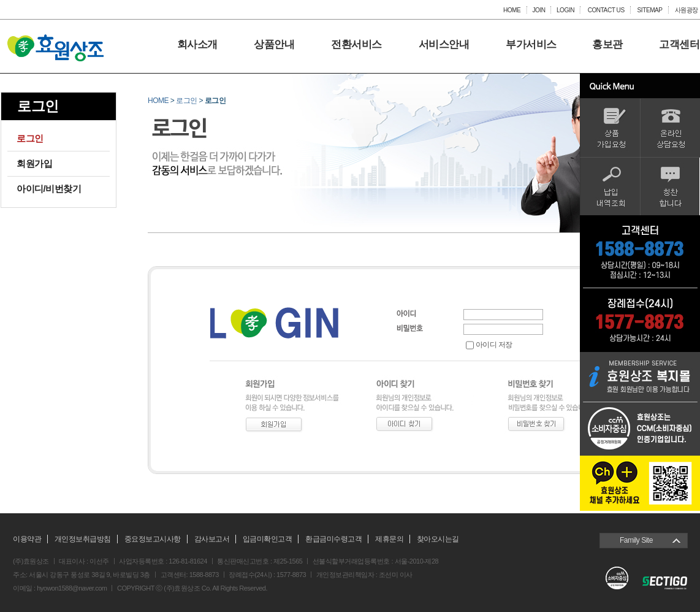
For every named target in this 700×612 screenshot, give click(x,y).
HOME (512, 10)
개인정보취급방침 (83, 539)
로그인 (30, 138)
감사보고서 (212, 539)
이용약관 (27, 539)
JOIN (538, 10)
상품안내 (274, 45)
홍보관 (607, 45)
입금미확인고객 (268, 539)
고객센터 (679, 45)
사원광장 (687, 10)
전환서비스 (356, 45)
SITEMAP (650, 10)
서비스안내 (444, 45)
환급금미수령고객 (333, 539)
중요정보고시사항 (153, 539)
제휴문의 (389, 539)
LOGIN (565, 10)
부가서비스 (531, 45)
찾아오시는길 (438, 539)
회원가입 (34, 163)
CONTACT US (606, 10)
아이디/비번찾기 (49, 189)
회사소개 (197, 45)
